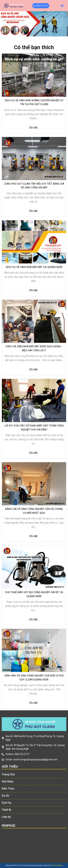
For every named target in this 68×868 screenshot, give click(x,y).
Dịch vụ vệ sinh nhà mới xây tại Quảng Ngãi (34, 267)
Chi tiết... (34, 128)
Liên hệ (6, 817)
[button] (62, 6)
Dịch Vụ (7, 803)
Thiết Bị (6, 810)
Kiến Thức (8, 789)
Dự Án (5, 796)
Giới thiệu (8, 781)
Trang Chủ (8, 774)
